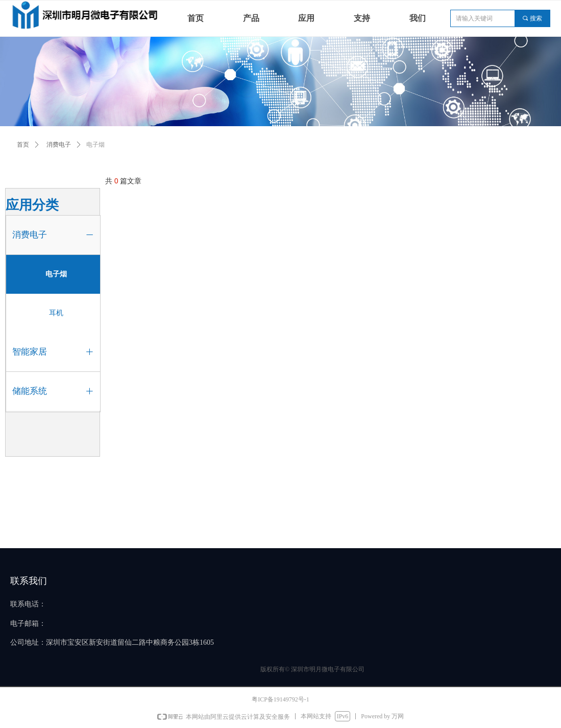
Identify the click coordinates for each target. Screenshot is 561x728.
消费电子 (59, 145)
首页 (23, 145)
